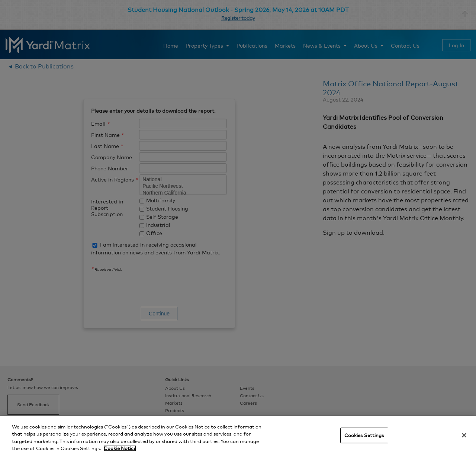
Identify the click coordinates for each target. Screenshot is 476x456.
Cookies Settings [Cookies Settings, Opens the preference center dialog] (364, 435)
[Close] (464, 435)
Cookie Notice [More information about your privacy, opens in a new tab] (120, 448)
